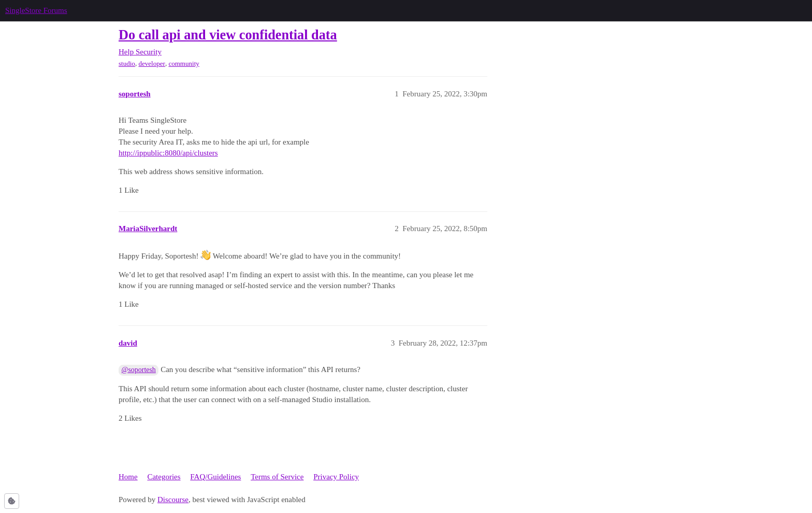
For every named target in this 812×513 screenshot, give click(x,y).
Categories (164, 477)
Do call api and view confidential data (228, 35)
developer (151, 63)
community (184, 63)
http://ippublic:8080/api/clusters (168, 153)
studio (127, 63)
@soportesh (139, 370)
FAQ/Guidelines (215, 477)
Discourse (173, 500)
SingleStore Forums (36, 10)
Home (128, 477)
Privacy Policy (336, 477)
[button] (12, 501)
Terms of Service (277, 477)
